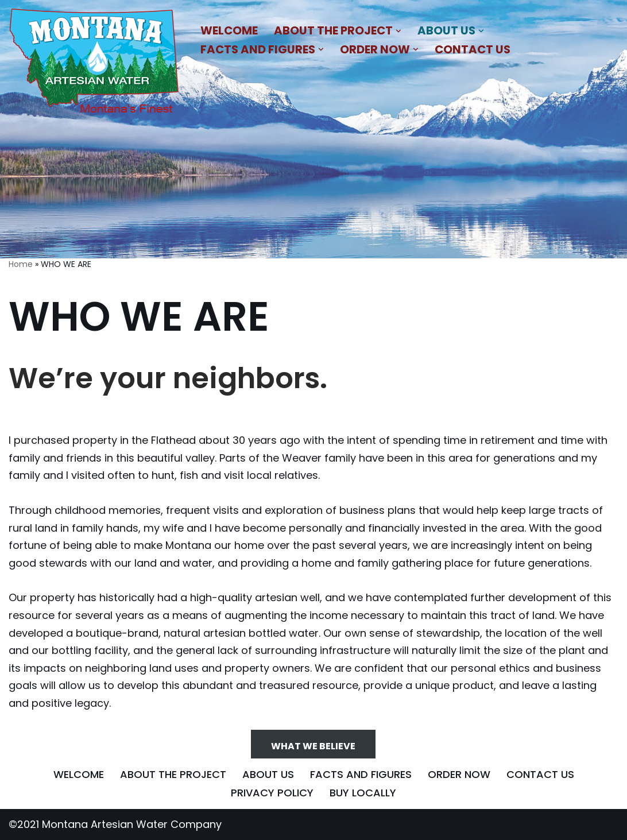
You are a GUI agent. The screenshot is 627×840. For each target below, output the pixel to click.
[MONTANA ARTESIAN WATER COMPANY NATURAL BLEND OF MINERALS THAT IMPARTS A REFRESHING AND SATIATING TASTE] (95, 63)
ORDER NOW (459, 774)
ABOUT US (268, 774)
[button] (398, 31)
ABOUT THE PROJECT (173, 774)
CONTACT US (473, 49)
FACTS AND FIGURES (361, 774)
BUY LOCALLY (363, 793)
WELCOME (229, 30)
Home (21, 264)
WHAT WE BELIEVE (313, 746)
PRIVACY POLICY (272, 793)
